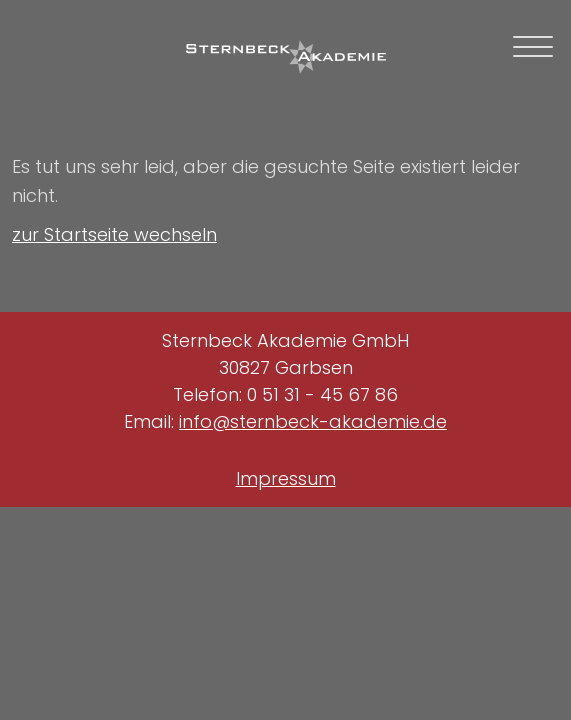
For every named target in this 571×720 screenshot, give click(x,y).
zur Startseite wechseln (114, 234)
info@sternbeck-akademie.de (313, 421)
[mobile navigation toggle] (533, 46)
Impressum (286, 478)
